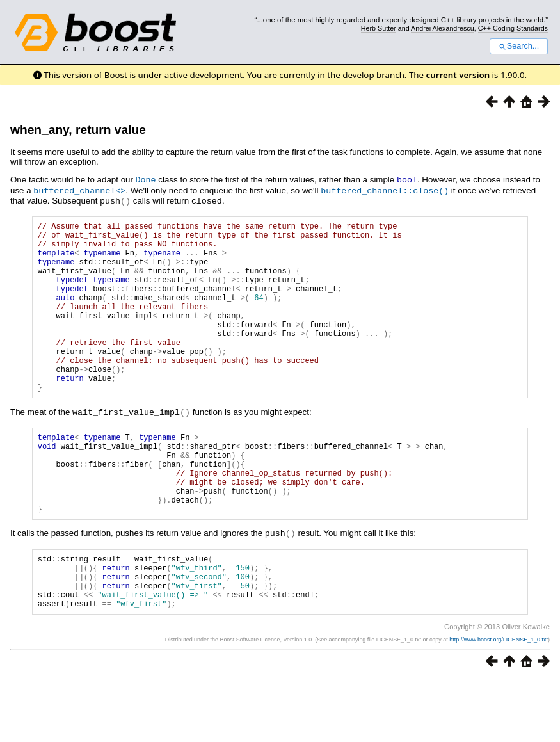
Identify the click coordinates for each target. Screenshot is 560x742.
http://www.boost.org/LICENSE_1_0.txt (499, 702)
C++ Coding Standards (513, 28)
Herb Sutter (379, 28)
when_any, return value (78, 130)
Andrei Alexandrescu (443, 28)
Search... (519, 46)
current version (458, 75)
